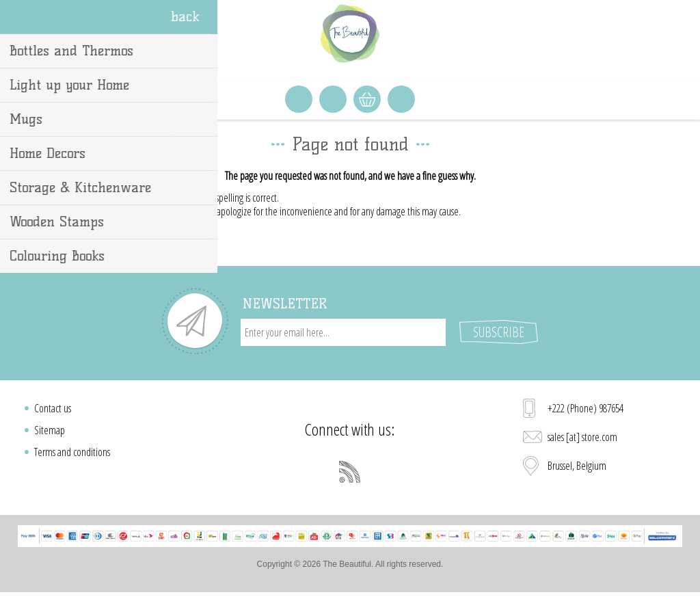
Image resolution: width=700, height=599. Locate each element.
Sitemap (50, 430)
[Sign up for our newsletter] (343, 332)
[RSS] (350, 472)
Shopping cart (367, 99)
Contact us (53, 408)
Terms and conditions (72, 452)
